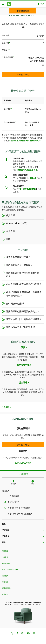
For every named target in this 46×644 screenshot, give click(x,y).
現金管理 (23, 381)
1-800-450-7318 (23, 462)
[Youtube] (28, 632)
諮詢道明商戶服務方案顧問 (17, 507)
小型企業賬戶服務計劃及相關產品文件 (25, 139)
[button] (23, 443)
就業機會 (5, 581)
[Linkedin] (34, 632)
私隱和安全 (6, 550)
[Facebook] (17, 632)
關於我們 (5, 575)
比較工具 (33, 177)
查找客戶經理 (12, 501)
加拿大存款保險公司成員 (11, 568)
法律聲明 (6, 406)
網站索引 (5, 593)
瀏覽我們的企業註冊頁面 (27, 169)
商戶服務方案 (23, 364)
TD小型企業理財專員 (27, 188)
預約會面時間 (12, 495)
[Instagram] (22, 632)
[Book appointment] (23, 11)
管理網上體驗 (7, 587)
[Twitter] (12, 632)
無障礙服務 (6, 562)
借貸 (23, 346)
